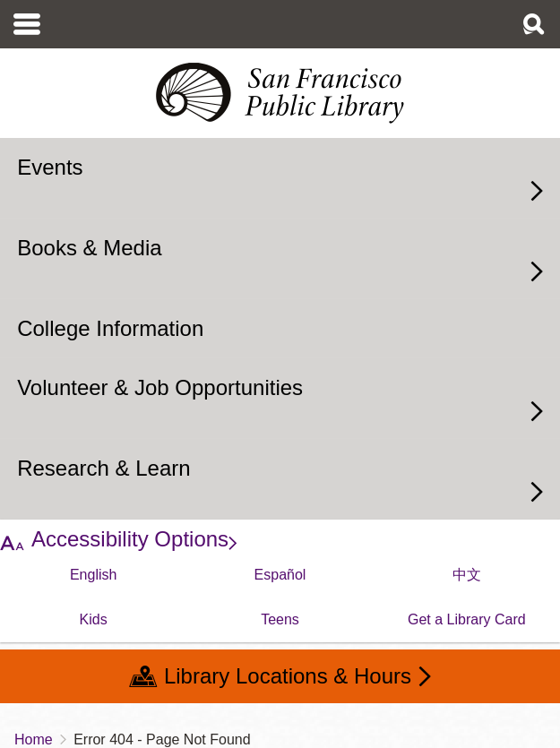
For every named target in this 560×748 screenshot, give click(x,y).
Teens (280, 619)
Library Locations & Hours (288, 676)
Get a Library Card (467, 619)
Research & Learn (103, 468)
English (93, 575)
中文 (467, 575)
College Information (110, 328)
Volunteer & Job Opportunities (160, 387)
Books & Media (89, 248)
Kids (94, 619)
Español (280, 575)
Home (34, 739)
